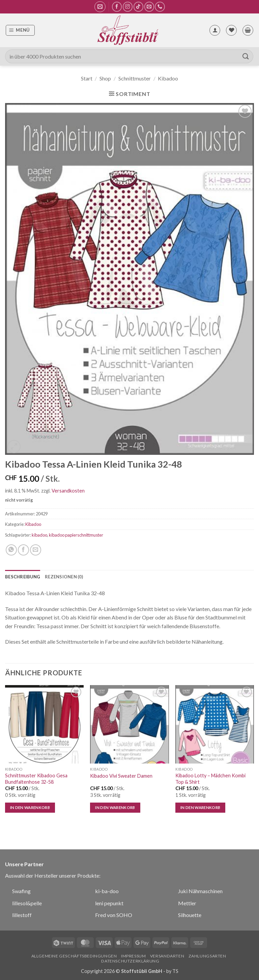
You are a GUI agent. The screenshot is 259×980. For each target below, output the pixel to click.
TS (175, 971)
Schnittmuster (135, 78)
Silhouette (190, 915)
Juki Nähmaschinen (200, 891)
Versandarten (167, 956)
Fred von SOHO (114, 915)
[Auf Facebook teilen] (23, 550)
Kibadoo (168, 78)
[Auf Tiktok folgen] (138, 7)
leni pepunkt (109, 903)
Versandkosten (68, 491)
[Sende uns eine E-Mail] (149, 7)
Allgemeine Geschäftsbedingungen (74, 956)
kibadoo (39, 535)
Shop (105, 78)
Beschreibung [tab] (23, 577)
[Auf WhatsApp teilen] (11, 550)
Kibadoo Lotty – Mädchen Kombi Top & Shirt (210, 779)
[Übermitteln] (246, 56)
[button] (100, 7)
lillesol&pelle (27, 903)
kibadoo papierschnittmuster (76, 535)
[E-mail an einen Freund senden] (36, 550)
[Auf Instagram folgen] (128, 7)
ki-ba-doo (107, 891)
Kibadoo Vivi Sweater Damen (121, 776)
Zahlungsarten (207, 956)
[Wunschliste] (231, 30)
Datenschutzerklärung (130, 961)
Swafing (21, 891)
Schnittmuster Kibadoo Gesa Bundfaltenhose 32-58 (36, 779)
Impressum (134, 956)
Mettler (187, 903)
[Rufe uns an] (160, 7)
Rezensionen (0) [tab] (64, 577)
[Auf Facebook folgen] (117, 7)
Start (87, 78)
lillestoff (22, 915)
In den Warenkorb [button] (30, 807)
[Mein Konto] (215, 30)
